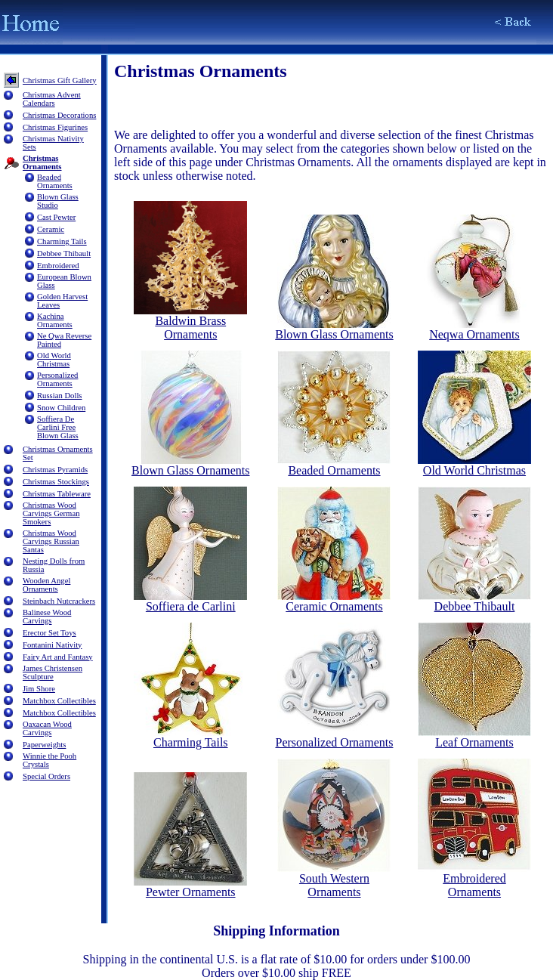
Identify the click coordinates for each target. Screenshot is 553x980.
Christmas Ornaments (42, 162)
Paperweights (44, 745)
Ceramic (51, 229)
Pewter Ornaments (190, 887)
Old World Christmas (54, 360)
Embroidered (58, 266)
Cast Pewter (56, 217)
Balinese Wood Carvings (47, 617)
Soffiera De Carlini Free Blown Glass (58, 427)
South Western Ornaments (334, 880)
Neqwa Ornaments (474, 329)
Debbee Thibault (64, 254)
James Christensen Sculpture (53, 672)
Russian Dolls (60, 396)
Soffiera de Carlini (190, 601)
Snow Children (61, 408)
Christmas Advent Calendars (52, 99)
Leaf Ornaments (474, 737)
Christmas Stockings (56, 482)
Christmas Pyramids (55, 470)
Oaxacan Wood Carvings (47, 728)
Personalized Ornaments (57, 379)
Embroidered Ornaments (474, 880)
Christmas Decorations (59, 115)
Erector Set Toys (49, 633)
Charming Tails (62, 241)
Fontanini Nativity (52, 645)
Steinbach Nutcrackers (59, 601)
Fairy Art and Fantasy (58, 657)
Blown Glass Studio (58, 201)
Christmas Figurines (55, 127)
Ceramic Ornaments (334, 601)
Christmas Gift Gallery (60, 80)
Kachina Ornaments (55, 320)
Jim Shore (39, 689)
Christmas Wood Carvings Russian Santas (51, 541)
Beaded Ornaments (55, 181)
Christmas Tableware (57, 494)
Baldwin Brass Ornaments (190, 322)
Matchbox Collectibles (59, 701)
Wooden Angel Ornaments (46, 585)
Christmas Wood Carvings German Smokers (51, 513)
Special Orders (46, 776)
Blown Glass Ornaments (334, 329)
